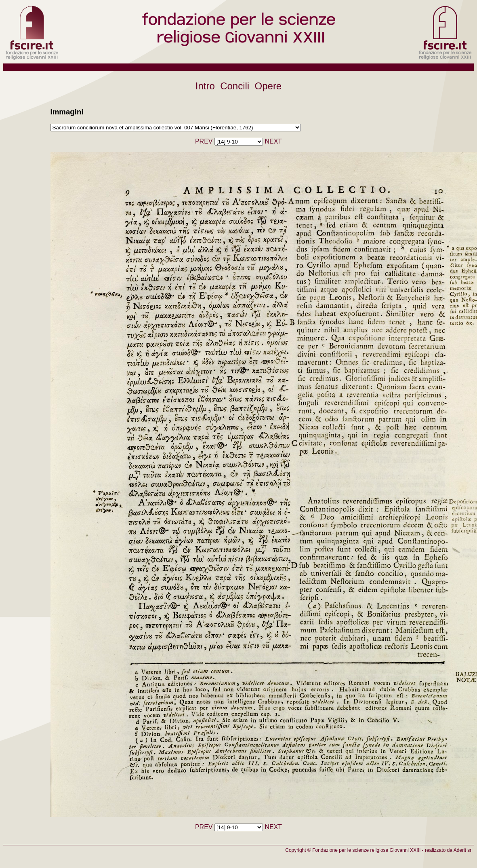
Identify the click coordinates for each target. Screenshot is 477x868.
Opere (268, 86)
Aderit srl (463, 850)
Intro (205, 86)
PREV (204, 141)
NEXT (273, 141)
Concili (235, 86)
